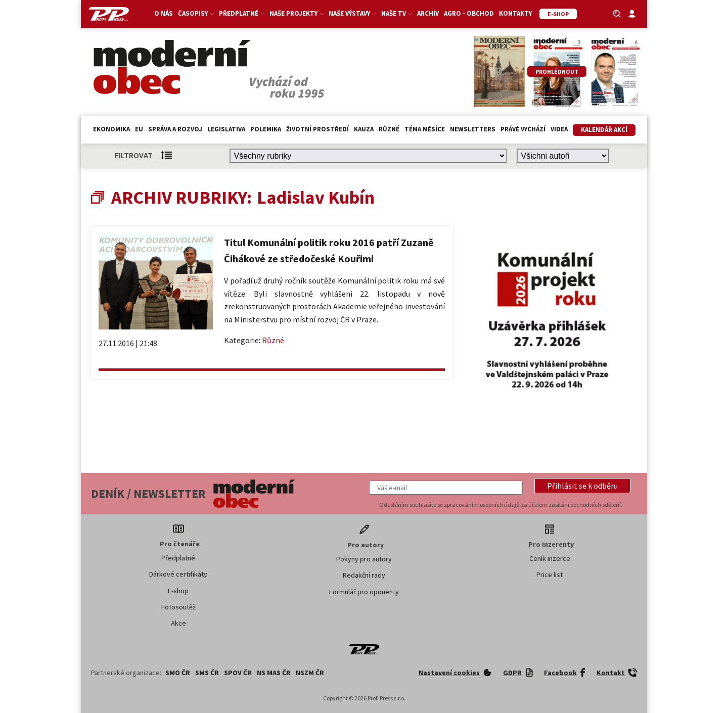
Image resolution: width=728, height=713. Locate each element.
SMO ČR (178, 673)
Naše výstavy (352, 13)
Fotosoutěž (178, 607)
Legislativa (226, 129)
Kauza (364, 129)
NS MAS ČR (274, 673)
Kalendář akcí (604, 130)
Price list (550, 575)
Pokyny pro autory (364, 559)
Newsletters (473, 129)
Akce (178, 623)
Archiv (428, 13)
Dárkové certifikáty (178, 574)
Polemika (266, 129)
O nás (164, 13)
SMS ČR (207, 673)
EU (139, 129)
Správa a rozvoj (175, 129)
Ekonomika (111, 129)
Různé (389, 129)
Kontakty (515, 13)
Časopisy (196, 13)
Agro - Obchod (469, 13)
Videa (559, 129)
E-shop (178, 591)
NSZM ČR (310, 673)
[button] (582, 486)
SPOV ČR (238, 673)
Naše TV (397, 13)
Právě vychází (523, 129)
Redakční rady (364, 575)
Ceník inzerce (550, 558)
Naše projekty (297, 13)
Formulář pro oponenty (364, 592)
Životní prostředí (317, 129)
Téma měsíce (425, 129)
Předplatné (242, 13)
